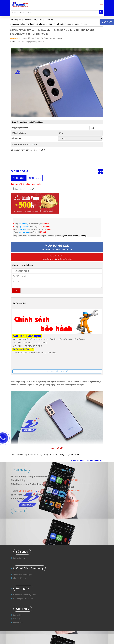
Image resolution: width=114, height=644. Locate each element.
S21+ (71, 455)
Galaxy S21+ (63, 455)
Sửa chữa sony (19, 558)
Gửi (16, 291)
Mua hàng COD (57, 247)
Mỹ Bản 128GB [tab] (19, 178)
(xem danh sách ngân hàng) (75, 236)
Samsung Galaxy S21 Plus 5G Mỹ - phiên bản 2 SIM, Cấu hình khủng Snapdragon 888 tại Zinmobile (50, 24)
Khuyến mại (18, 623)
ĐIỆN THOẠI (39, 20)
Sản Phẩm (28, 20)
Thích (13, 42)
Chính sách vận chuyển (23, 574)
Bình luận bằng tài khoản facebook (86, 460)
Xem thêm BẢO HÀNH (57, 371)
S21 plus (77, 455)
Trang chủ (17, 20)
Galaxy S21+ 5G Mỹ (50, 455)
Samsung (49, 20)
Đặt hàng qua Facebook (23, 598)
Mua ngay (57, 257)
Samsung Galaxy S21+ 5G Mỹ (31, 455)
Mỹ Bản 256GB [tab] (35, 178)
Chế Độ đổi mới (20, 578)
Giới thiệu (17, 619)
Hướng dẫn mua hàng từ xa (25, 595)
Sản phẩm (17, 615)
